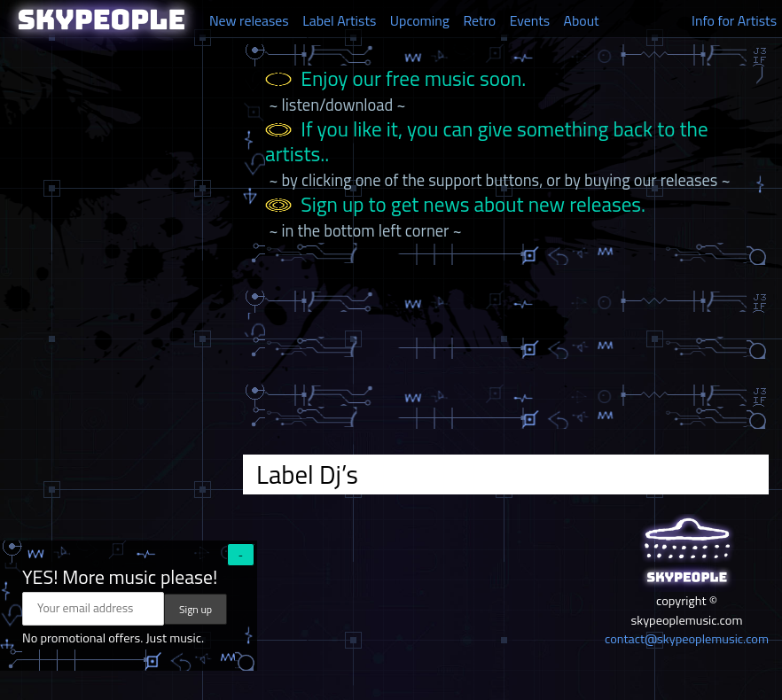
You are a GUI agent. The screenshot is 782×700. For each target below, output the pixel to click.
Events (530, 20)
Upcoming (420, 20)
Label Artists (339, 20)
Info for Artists (734, 20)
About (582, 20)
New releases (249, 20)
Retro (479, 20)
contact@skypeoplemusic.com (687, 639)
